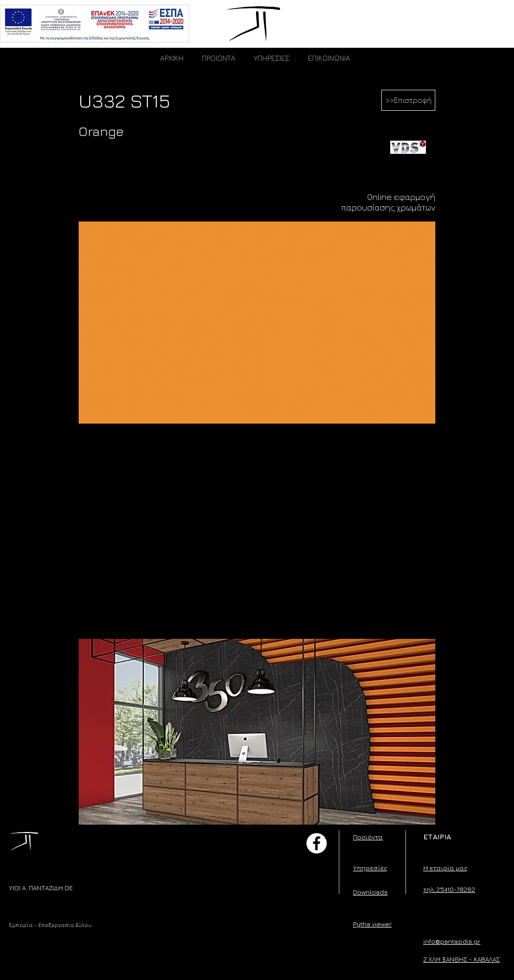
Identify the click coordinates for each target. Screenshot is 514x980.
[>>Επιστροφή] (408, 100)
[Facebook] (317, 843)
